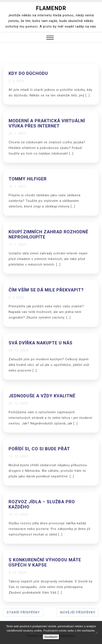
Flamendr (51, 8)
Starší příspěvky (23, 612)
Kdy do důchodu (28, 73)
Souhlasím (51, 637)
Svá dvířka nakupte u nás (41, 343)
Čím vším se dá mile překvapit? (46, 290)
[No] (97, 633)
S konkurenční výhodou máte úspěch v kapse (45, 562)
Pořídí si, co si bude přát (39, 449)
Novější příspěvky (78, 612)
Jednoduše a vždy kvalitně (42, 396)
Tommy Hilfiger (28, 179)
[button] (50, 38)
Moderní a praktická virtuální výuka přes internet (47, 123)
